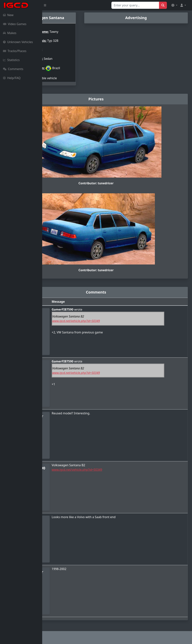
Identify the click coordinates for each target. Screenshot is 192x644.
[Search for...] (135, 5)
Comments (13, 69)
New (8, 15)
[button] (174, 5)
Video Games (15, 24)
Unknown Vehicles (18, 42)
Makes (10, 33)
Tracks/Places (15, 51)
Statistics (11, 60)
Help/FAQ (12, 78)
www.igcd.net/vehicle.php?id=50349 (108, 321)
